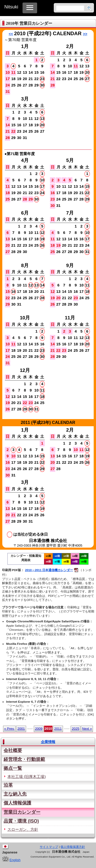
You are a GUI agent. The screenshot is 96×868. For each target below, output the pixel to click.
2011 (58, 729)
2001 (21, 729)
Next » (87, 729)
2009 (39, 729)
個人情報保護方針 (73, 847)
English (11, 860)
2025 (76, 729)
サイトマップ (49, 847)
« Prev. (9, 729)
